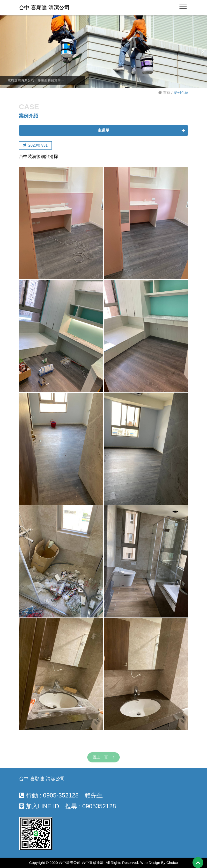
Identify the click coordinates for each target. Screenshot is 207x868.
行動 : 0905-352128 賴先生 (61, 795)
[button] (203, 52)
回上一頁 (103, 762)
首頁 (164, 92)
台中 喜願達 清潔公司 (44, 8)
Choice (172, 863)
